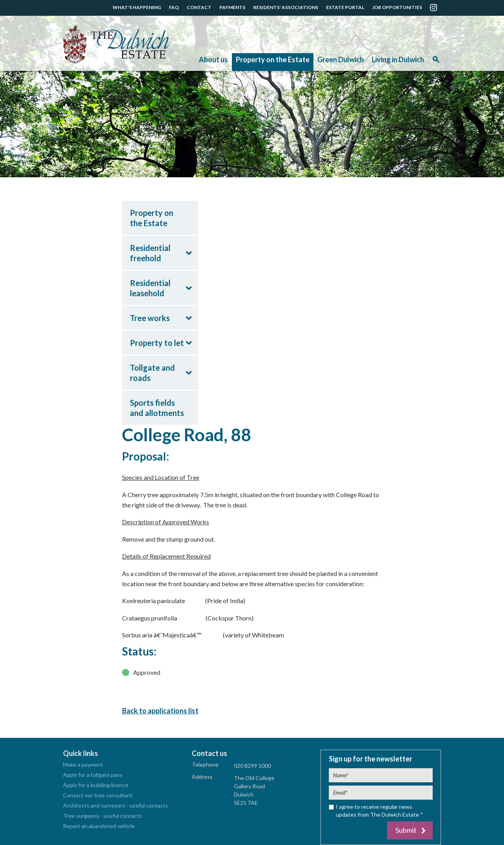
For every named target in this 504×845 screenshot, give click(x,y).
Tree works (150, 318)
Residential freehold (150, 253)
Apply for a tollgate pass (93, 775)
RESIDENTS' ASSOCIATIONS (286, 7)
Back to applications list (160, 711)
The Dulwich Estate (116, 45)
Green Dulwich (341, 59)
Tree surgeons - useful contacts (103, 816)
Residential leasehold (150, 288)
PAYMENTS (232, 7)
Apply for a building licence (96, 785)
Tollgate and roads (152, 373)
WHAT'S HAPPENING (137, 7)
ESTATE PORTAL (345, 7)
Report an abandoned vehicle (99, 826)
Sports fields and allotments (157, 408)
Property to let (157, 343)
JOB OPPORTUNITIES (397, 7)
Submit (406, 830)
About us (213, 59)
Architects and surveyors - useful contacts (116, 805)
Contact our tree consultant (98, 795)
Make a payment (83, 764)
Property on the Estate (273, 59)
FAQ (174, 7)
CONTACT (199, 7)
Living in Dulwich (398, 59)
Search (436, 62)
